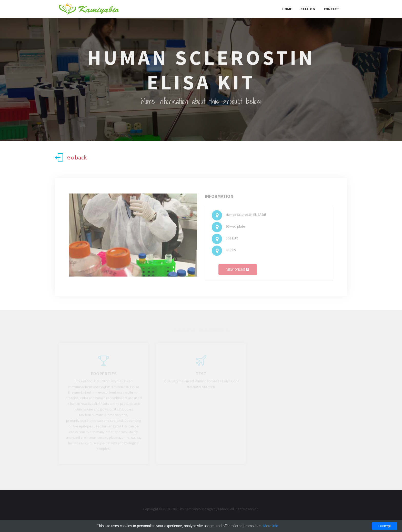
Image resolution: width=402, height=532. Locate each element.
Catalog (308, 9)
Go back (71, 157)
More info (271, 526)
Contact (331, 9)
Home (287, 9)
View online (238, 270)
